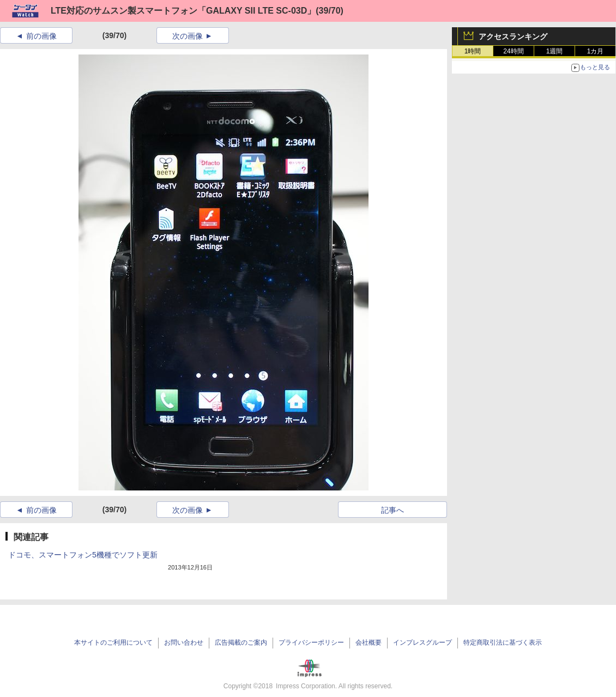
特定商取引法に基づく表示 (503, 643)
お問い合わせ (184, 643)
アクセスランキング (513, 37)
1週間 (555, 51)
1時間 (473, 51)
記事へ (392, 510)
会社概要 (369, 643)
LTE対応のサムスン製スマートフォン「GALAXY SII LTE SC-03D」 (183, 11)
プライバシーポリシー (311, 643)
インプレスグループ (422, 643)
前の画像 (41, 36)
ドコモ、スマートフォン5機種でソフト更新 (83, 555)
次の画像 (188, 36)
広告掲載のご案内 (241, 643)
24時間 (513, 51)
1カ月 (596, 51)
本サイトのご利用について (113, 643)
